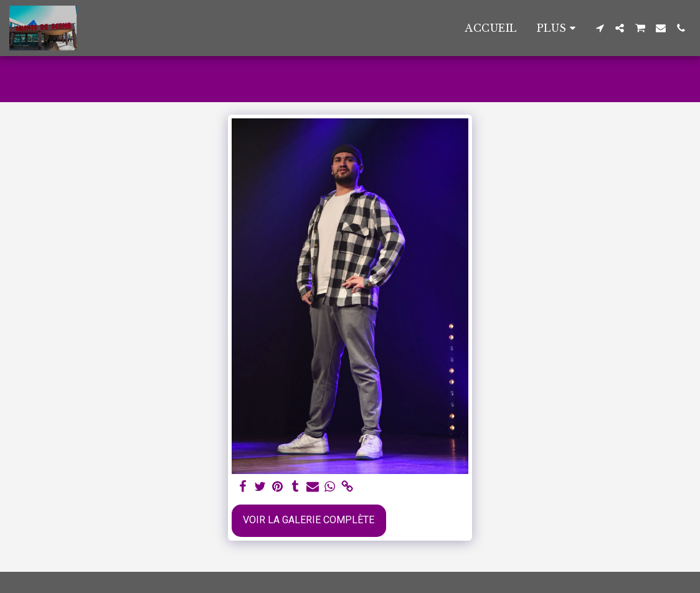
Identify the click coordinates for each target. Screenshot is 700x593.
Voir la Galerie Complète (309, 520)
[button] (600, 28)
